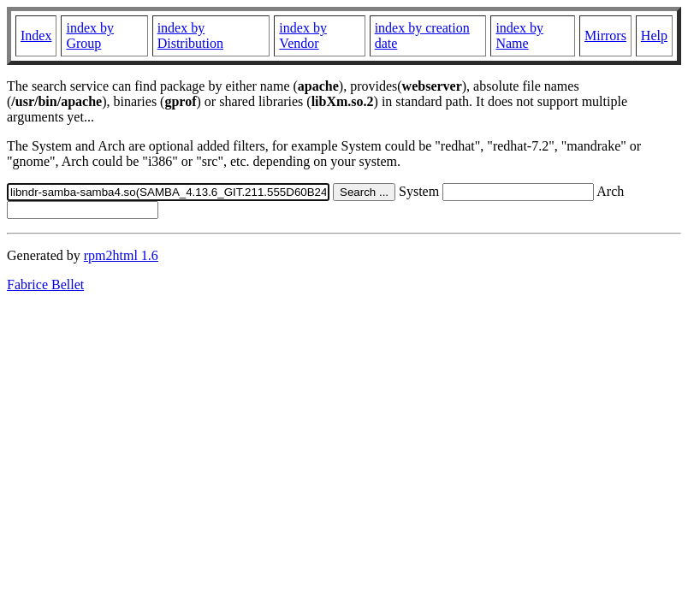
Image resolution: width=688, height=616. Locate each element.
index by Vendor (303, 36)
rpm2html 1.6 (121, 255)
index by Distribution (190, 36)
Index (36, 36)
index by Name (519, 36)
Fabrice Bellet (45, 284)
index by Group (90, 36)
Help (654, 36)
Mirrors (605, 36)
